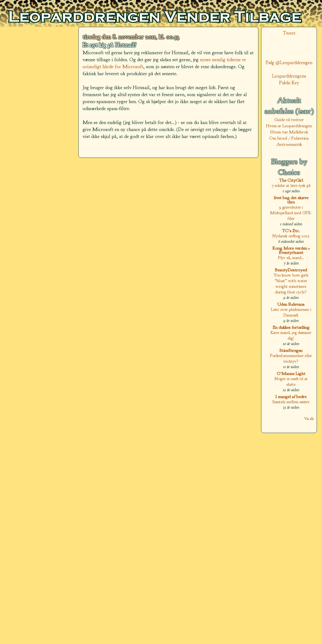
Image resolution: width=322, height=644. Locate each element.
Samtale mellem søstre (291, 402)
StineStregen (291, 350)
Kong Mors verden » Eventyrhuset (291, 250)
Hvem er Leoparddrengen (289, 126)
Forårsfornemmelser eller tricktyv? (291, 358)
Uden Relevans (291, 304)
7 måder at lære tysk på (291, 185)
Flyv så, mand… (291, 258)
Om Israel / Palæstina (289, 138)
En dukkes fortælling (291, 327)
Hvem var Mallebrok (289, 132)
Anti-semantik (289, 144)
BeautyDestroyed (291, 270)
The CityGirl (291, 180)
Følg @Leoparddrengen (289, 63)
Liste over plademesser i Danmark (291, 312)
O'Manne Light (291, 374)
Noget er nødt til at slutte (291, 381)
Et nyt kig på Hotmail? (109, 45)
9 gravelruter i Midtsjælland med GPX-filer (291, 213)
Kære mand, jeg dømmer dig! (291, 335)
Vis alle (309, 419)
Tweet (289, 33)
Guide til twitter (289, 120)
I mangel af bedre (291, 397)
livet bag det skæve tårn (291, 200)
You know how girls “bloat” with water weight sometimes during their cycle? (291, 283)
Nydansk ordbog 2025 (291, 236)
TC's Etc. (291, 231)
